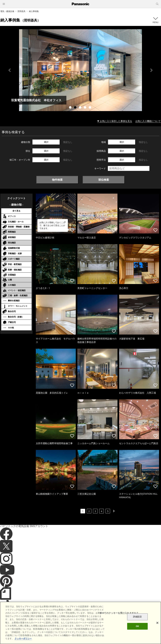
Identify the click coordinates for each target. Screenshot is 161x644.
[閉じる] (157, 623)
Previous (10, 70)
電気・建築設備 (7, 11)
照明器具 (22, 11)
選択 (46, 142)
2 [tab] (76, 108)
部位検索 (104, 180)
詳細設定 (137, 617)
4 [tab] (85, 108)
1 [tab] (71, 108)
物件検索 (57, 180)
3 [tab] (80, 108)
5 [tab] (90, 108)
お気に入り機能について (148, 121)
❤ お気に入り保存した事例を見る (115, 121)
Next (151, 70)
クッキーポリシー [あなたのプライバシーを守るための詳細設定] (23, 639)
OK (138, 626)
